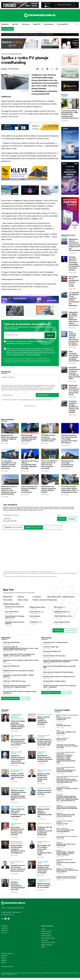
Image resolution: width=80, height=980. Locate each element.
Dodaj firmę (58, 630)
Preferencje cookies (7, 967)
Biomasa (21, 597)
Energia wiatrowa (68, 597)
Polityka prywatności (7, 953)
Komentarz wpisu (43, 395)
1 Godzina (71, 519)
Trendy (43, 929)
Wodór (43, 947)
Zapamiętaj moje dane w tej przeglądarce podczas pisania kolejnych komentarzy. (28, 400)
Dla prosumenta (49, 24)
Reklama (4, 962)
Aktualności (5, 54)
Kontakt (3, 958)
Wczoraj (14, 527)
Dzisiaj (33, 527)
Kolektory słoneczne (40, 600)
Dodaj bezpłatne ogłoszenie (10, 698)
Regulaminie (32, 362)
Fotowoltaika (8, 600)
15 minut (62, 519)
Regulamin (27, 385)
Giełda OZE (37, 24)
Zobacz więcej (71, 630)
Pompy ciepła (52, 600)
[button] (77, 24)
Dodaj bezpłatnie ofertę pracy (51, 692)
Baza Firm (15, 24)
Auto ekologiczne (46, 936)
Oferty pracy (26, 24)
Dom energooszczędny (48, 938)
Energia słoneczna (16, 54)
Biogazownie (8, 597)
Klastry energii (23, 600)
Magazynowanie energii (48, 942)
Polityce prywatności (44, 362)
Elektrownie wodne (54, 597)
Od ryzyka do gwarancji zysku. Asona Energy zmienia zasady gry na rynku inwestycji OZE (27, 34)
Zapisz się (50, 335)
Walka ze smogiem (47, 945)
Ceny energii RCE (63, 24)
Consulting (37, 597)
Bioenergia (44, 940)
